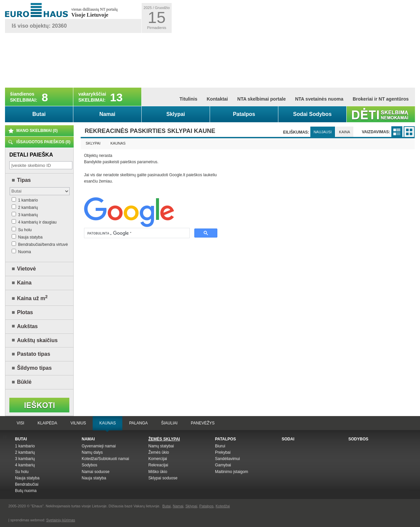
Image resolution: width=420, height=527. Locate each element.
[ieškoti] (136, 233)
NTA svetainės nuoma (319, 99)
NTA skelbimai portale (261, 99)
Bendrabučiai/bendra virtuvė (40, 245)
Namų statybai (161, 446)
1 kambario (25, 200)
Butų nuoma (26, 491)
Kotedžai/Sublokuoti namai (105, 459)
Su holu (22, 230)
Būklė (24, 382)
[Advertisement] (214, 45)
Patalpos (244, 114)
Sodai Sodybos (312, 114)
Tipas (24, 180)
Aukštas (27, 326)
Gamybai (223, 465)
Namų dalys (92, 452)
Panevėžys (203, 423)
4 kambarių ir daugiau (34, 222)
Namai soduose (95, 472)
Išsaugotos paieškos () (43, 142)
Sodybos (89, 465)
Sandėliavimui (227, 459)
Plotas (25, 312)
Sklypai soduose (163, 478)
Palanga (138, 423)
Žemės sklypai (164, 439)
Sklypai (176, 114)
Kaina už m (32, 298)
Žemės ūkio (159, 452)
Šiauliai (169, 423)
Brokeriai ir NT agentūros (381, 99)
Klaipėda (47, 423)
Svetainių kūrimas (61, 520)
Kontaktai (217, 99)
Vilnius (78, 423)
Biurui (220, 446)
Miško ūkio (158, 472)
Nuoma (21, 252)
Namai (107, 114)
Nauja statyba (27, 237)
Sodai (288, 439)
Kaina (24, 283)
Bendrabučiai (27, 484)
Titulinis (188, 99)
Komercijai (158, 459)
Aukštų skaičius (37, 340)
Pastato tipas (34, 354)
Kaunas (118, 143)
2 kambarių (25, 208)
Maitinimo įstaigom (231, 472)
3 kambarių (25, 215)
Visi (20, 423)
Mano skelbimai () (37, 131)
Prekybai (223, 452)
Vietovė (26, 269)
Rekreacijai (158, 465)
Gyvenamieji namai (99, 446)
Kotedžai (223, 506)
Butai (39, 114)
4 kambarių (25, 465)
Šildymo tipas (34, 368)
